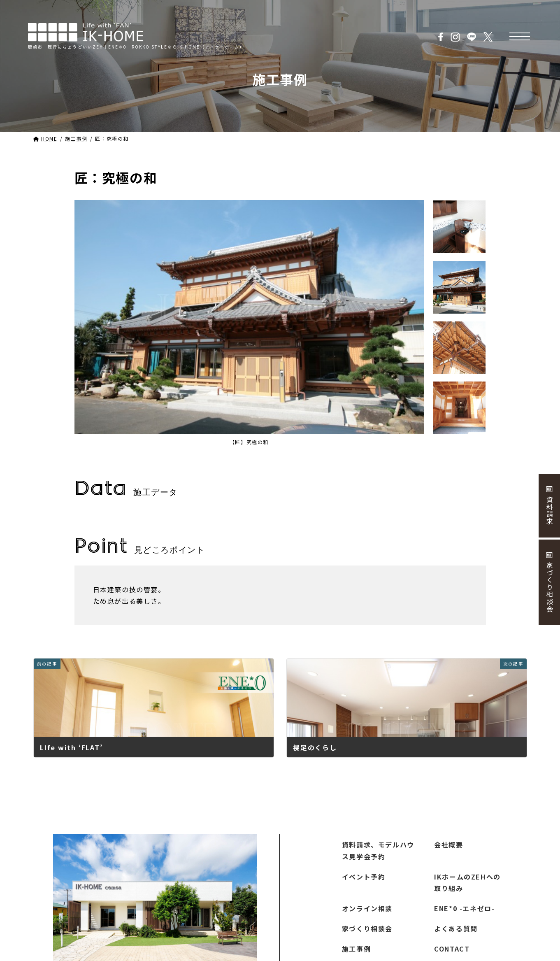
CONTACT (452, 949)
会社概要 (448, 845)
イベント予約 (364, 876)
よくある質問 (456, 928)
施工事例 (356, 949)
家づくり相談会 (367, 928)
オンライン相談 (367, 908)
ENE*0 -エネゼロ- (464, 908)
